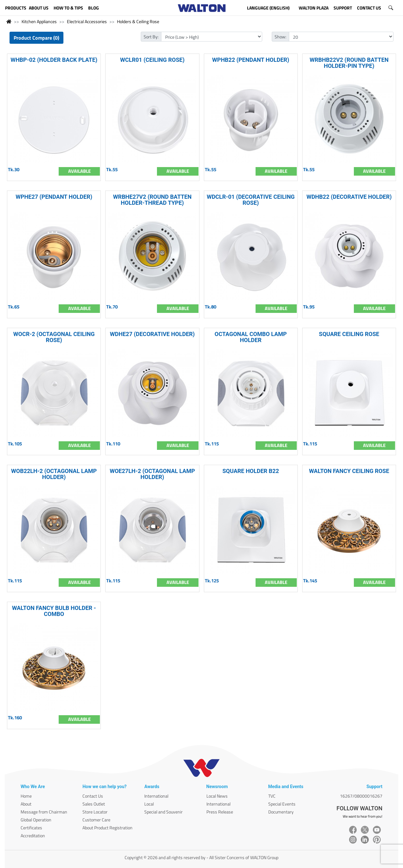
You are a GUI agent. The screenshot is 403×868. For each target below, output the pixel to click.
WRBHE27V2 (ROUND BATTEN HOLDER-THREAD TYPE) (153, 200)
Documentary (281, 812)
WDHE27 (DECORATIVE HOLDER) (153, 334)
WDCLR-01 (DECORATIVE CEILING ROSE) (251, 200)
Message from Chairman (44, 812)
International (156, 796)
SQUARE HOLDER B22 (251, 471)
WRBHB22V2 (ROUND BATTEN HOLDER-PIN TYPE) (349, 63)
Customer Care (96, 820)
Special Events (282, 804)
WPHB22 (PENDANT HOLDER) (251, 60)
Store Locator (95, 812)
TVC (272, 796)
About (26, 804)
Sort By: (151, 37)
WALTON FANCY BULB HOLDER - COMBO (54, 611)
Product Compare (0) (36, 38)
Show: (280, 37)
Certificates (31, 828)
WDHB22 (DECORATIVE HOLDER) (349, 197)
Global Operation (36, 820)
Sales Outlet (94, 804)
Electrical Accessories (87, 21)
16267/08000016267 (361, 796)
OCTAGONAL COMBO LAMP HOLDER (251, 337)
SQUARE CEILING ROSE (349, 334)
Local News (217, 796)
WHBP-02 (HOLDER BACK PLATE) (54, 60)
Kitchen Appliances (39, 21)
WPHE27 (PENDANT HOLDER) (54, 197)
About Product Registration (107, 828)
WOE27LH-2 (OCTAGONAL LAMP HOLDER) (152, 474)
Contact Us (93, 796)
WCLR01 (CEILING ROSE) (152, 60)
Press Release (220, 812)
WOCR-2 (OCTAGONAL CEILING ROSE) (54, 337)
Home (26, 796)
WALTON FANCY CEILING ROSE (349, 471)
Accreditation (33, 836)
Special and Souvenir (163, 812)
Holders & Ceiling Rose (138, 21)
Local (149, 804)
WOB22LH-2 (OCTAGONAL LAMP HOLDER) (54, 474)
